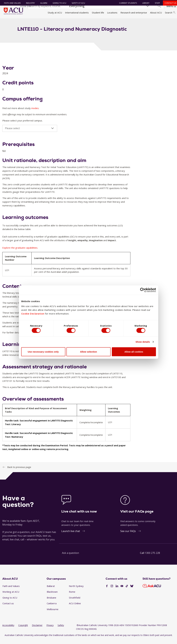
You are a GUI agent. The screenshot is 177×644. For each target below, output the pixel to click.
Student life (98, 13)
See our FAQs (128, 536)
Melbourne (53, 614)
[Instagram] (112, 591)
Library (145, 3)
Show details (143, 342)
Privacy (50, 630)
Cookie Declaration (33, 313)
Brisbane (51, 602)
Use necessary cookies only (43, 352)
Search (170, 13)
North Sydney (76, 590)
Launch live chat (71, 536)
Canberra (52, 608)
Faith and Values (11, 3)
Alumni (43, 3)
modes (35, 113)
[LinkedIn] (117, 591)
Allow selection (88, 352)
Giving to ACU (58, 3)
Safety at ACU (77, 3)
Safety (61, 630)
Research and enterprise (134, 13)
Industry (29, 3)
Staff (156, 3)
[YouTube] (122, 591)
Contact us (169, 3)
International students (77, 13)
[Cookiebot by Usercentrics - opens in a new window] (142, 289)
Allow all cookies (134, 352)
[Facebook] (107, 591)
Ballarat (51, 590)
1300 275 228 (152, 557)
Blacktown (52, 596)
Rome (72, 596)
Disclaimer (37, 630)
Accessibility (8, 630)
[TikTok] (127, 591)
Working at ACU (11, 596)
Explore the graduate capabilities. (20, 252)
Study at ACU (55, 13)
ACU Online (75, 608)
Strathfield (75, 602)
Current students (127, 3)
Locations (112, 13)
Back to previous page (19, 471)
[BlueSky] (132, 591)
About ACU (156, 13)
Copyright (23, 630)
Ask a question (70, 557)
